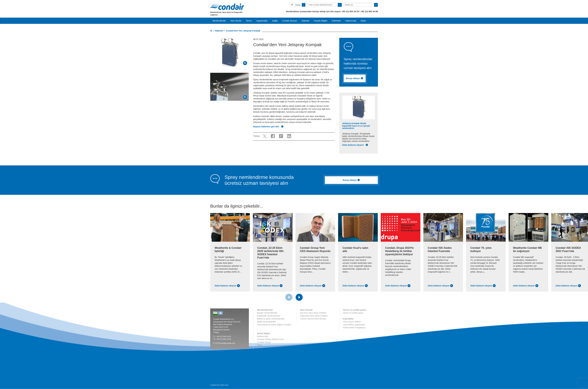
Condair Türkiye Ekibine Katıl (270, 339)
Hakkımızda (351, 21)
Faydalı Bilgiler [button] (321, 21)
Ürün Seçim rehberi (352, 322)
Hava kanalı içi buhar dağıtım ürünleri (274, 325)
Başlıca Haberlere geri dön (268, 127)
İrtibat (363, 21)
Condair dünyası (290, 21)
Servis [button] (249, 21)
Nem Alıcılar (236, 21)
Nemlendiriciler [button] (219, 21)
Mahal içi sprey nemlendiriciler (271, 319)
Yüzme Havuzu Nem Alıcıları (313, 319)
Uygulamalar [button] (262, 21)
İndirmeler (336, 21)
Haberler (305, 21)
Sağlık (275, 21)
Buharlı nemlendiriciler (267, 313)
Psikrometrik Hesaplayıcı (354, 328)
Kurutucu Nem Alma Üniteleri (313, 313)
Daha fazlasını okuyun (355, 145)
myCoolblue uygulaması (354, 325)
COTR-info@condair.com (225, 343)
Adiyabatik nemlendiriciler (269, 316)
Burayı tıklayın (355, 78)
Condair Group (264, 342)
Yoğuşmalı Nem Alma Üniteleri (314, 316)
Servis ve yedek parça (353, 313)
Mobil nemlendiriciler (267, 322)
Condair (227, 7)
